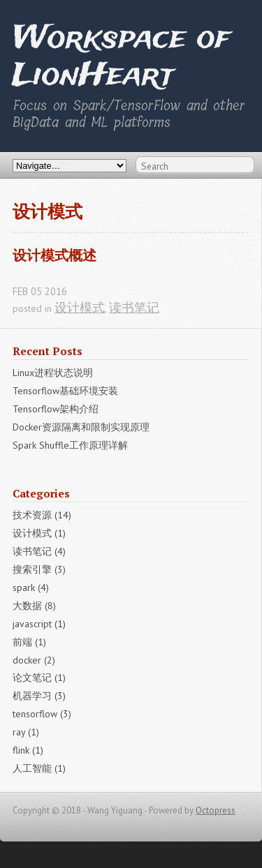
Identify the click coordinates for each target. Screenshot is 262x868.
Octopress (216, 810)
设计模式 (80, 307)
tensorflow (42, 714)
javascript (39, 624)
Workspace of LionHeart (122, 58)
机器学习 (39, 696)
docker (34, 660)
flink (28, 750)
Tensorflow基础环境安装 (65, 391)
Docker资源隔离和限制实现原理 (81, 427)
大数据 (34, 606)
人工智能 (39, 768)
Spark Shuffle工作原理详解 (70, 445)
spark (31, 588)
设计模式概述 (54, 255)
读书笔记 (134, 307)
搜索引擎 (39, 569)
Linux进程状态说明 (53, 373)
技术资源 (42, 515)
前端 (29, 642)
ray (26, 732)
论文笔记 (39, 678)
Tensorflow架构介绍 (56, 409)
